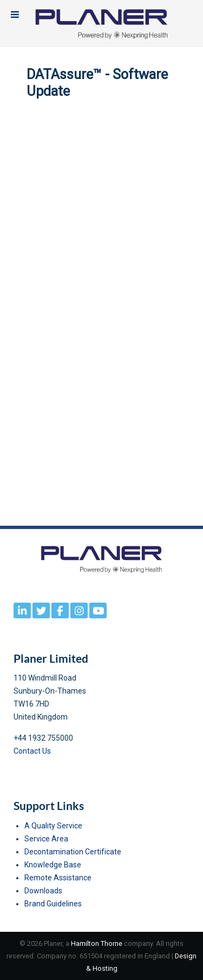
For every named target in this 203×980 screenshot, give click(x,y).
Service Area (46, 839)
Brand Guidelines (53, 904)
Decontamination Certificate (73, 852)
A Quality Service (53, 826)
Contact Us (32, 751)
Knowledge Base (53, 865)
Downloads (43, 891)
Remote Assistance (58, 878)
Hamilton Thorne (97, 943)
